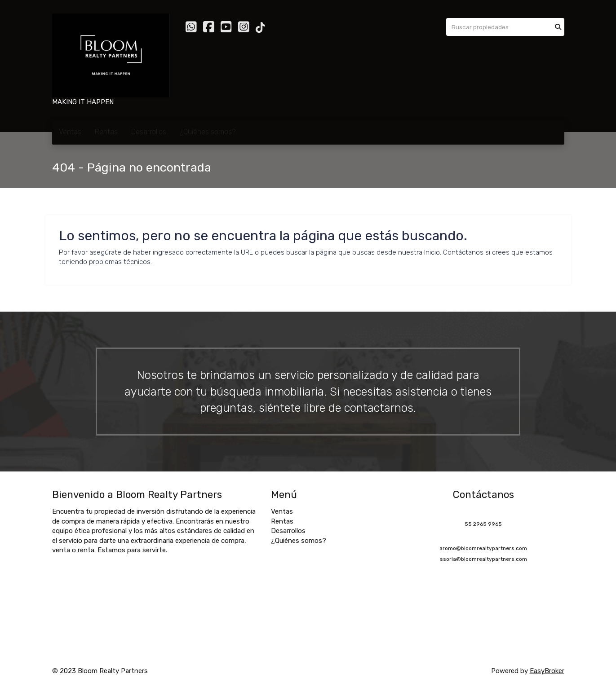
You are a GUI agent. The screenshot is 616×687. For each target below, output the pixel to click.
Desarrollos (149, 132)
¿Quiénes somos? (208, 132)
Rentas (106, 132)
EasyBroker (547, 671)
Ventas (70, 132)
